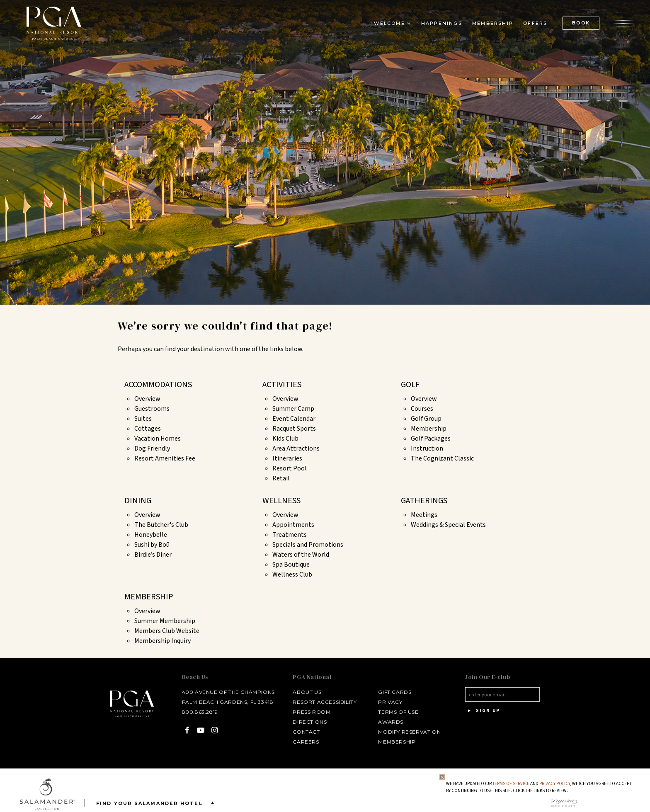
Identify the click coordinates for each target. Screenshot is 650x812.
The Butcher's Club (161, 525)
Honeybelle (151, 535)
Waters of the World (301, 555)
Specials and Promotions (308, 545)
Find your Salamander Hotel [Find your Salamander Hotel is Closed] (157, 803)
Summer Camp (293, 409)
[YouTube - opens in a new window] (201, 730)
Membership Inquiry (162, 641)
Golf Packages (431, 439)
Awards (391, 722)
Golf (410, 385)
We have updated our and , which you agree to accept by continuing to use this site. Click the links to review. (539, 787)
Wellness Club (292, 574)
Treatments (290, 535)
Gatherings (424, 501)
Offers (535, 23)
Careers (306, 742)
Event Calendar (294, 419)
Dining (138, 501)
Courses (422, 409)
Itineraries (287, 458)
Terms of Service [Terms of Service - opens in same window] (511, 784)
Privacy (390, 702)
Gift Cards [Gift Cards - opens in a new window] (395, 692)
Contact (306, 732)
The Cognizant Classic (442, 458)
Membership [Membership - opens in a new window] (493, 23)
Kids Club (285, 439)
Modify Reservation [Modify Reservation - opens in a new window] (409, 732)
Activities (282, 385)
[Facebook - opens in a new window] (187, 730)
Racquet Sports (294, 429)
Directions (310, 722)
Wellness (281, 501)
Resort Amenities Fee (165, 458)
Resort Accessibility (325, 702)
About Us (307, 692)
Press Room (312, 712)
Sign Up (483, 711)
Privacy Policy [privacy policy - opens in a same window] (555, 784)
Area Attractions (296, 448)
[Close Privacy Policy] (442, 777)
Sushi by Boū (152, 545)
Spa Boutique (291, 565)
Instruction (427, 448)
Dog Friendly (152, 448)
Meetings (424, 515)
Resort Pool (290, 468)
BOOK (581, 23)
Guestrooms (152, 409)
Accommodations (158, 385)
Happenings (442, 23)
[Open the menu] (623, 23)
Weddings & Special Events (448, 525)
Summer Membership (165, 621)
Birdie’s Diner (153, 555)
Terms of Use (398, 712)
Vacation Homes (158, 439)
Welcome (389, 23)
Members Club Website (167, 631)
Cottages (148, 429)
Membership (429, 429)
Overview (147, 399)
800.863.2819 (200, 712)
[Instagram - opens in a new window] (215, 730)
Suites (143, 419)
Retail (281, 478)
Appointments (293, 525)
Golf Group (426, 419)
